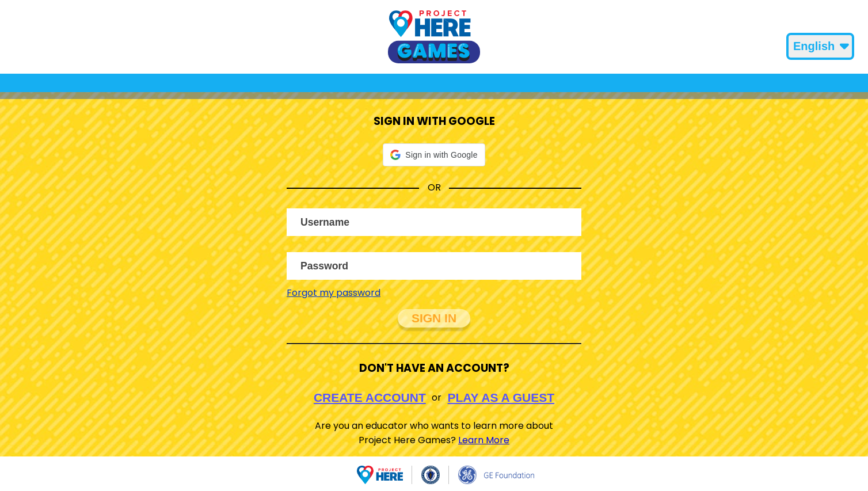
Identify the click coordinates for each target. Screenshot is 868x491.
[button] (434, 155)
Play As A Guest (501, 397)
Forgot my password (334, 293)
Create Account (370, 397)
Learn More (484, 440)
